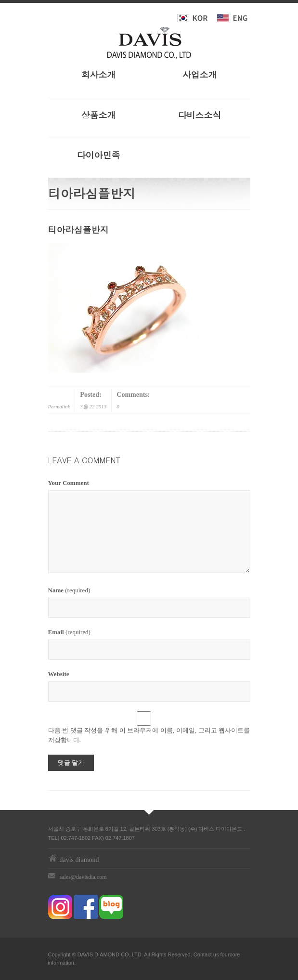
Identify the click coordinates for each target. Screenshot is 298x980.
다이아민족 (99, 155)
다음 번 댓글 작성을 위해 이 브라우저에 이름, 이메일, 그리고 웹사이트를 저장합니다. (149, 735)
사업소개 (200, 74)
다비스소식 (200, 115)
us (216, 954)
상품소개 (99, 115)
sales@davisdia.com (83, 877)
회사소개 (99, 74)
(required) (69, 590)
